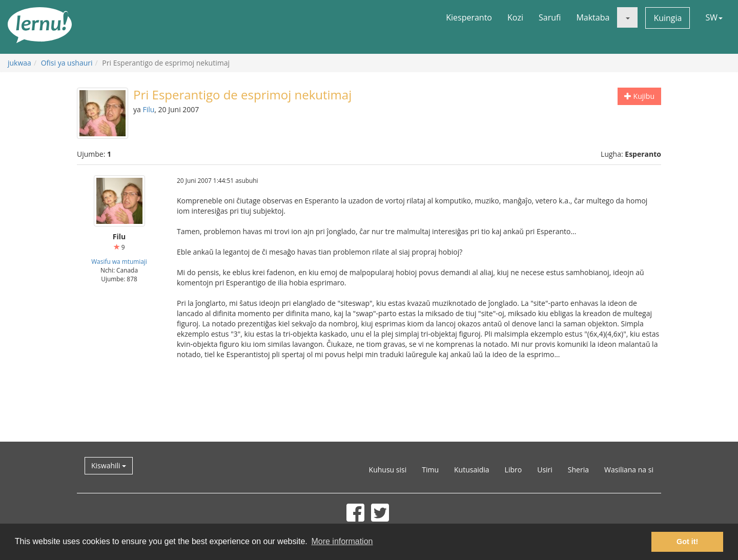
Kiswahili (109, 465)
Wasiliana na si (629, 470)
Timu (430, 470)
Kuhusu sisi (388, 470)
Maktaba (593, 17)
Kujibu (639, 96)
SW (714, 17)
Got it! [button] (687, 542)
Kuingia (668, 18)
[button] (627, 17)
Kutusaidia (472, 470)
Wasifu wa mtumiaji (119, 261)
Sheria (578, 470)
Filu (148, 109)
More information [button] (342, 541)
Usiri (545, 470)
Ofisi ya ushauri (67, 63)
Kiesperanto (469, 17)
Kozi (515, 17)
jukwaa (19, 63)
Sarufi (550, 17)
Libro (514, 470)
